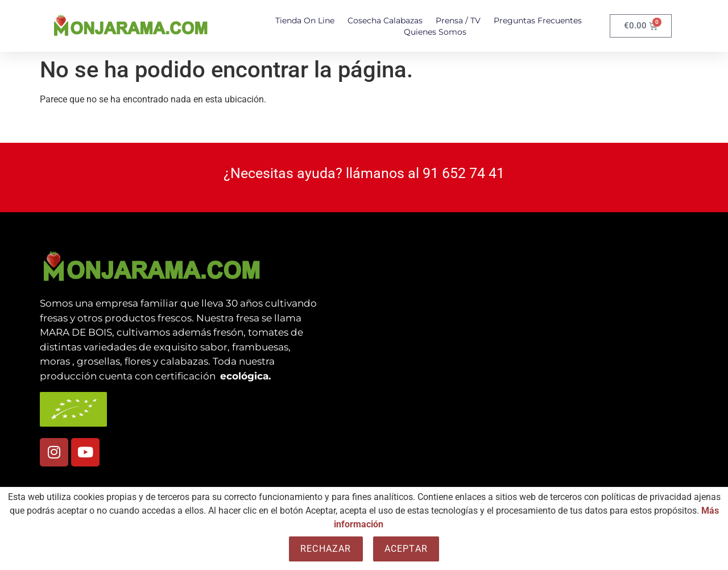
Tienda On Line (305, 20)
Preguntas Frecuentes (538, 20)
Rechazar (326, 549)
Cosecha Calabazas (385, 20)
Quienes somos (435, 32)
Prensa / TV (458, 20)
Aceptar (406, 549)
